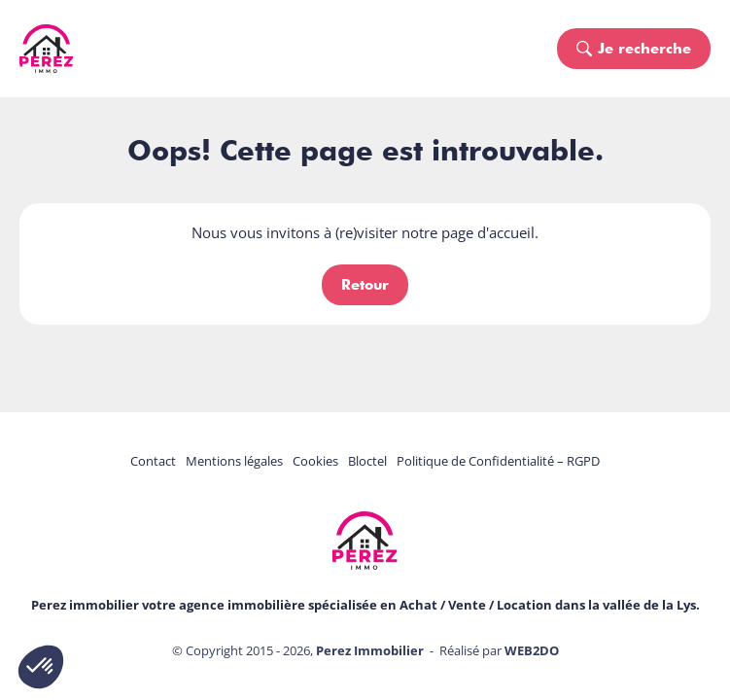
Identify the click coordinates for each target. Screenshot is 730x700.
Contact (153, 461)
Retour (365, 284)
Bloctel (367, 461)
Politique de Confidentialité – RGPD (498, 461)
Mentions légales (234, 461)
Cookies (315, 461)
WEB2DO (532, 650)
